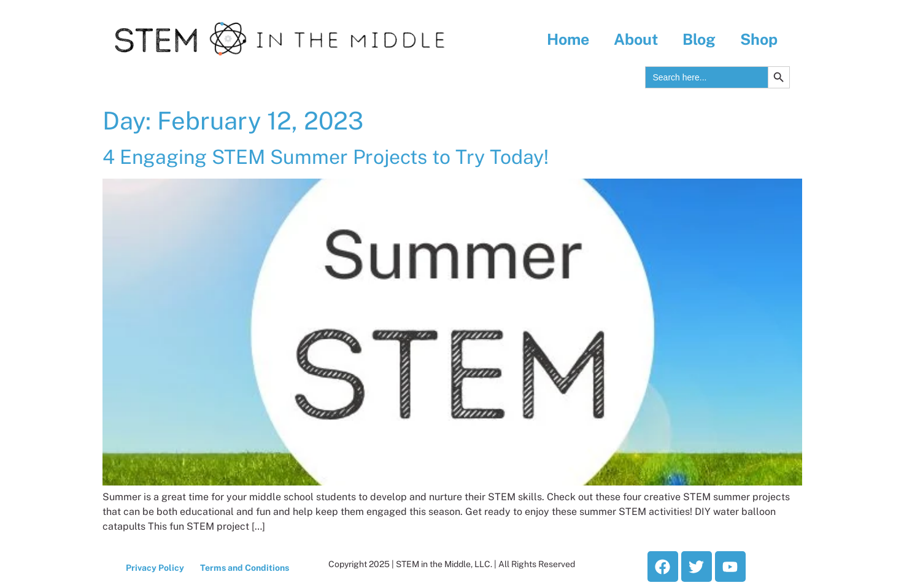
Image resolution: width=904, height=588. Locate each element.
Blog (699, 39)
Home (568, 39)
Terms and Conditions (245, 568)
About (636, 39)
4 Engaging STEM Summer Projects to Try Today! (326, 157)
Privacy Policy (155, 568)
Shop (759, 39)
